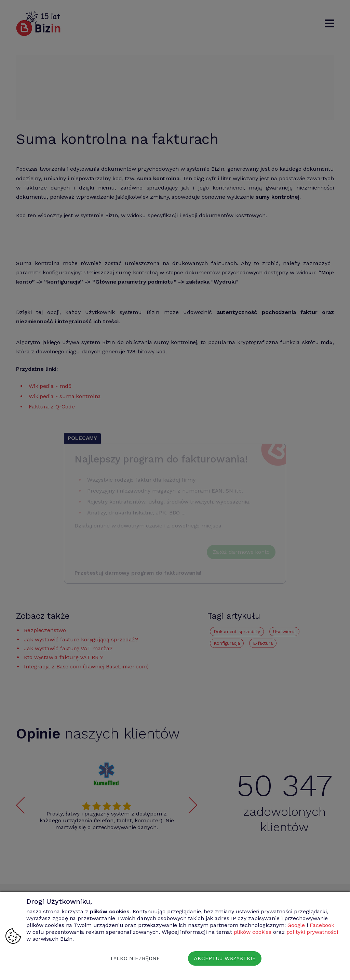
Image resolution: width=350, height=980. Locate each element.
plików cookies (253, 932)
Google (296, 925)
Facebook (322, 925)
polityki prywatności (312, 932)
